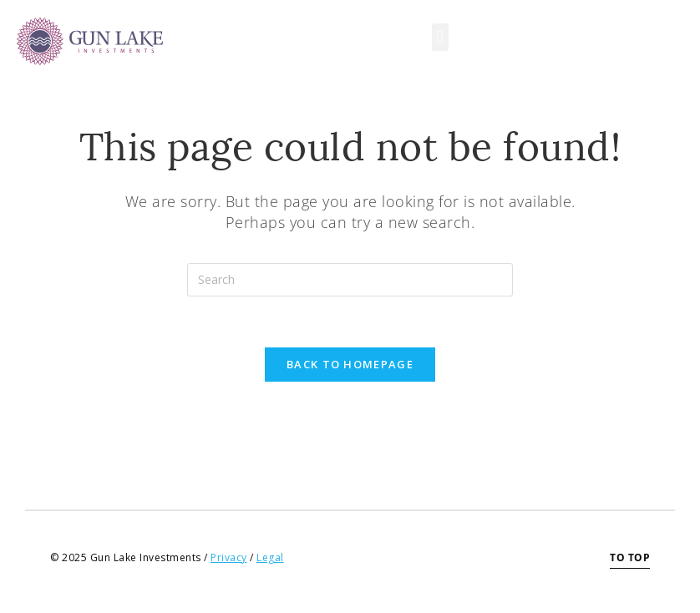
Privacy (229, 557)
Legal (270, 557)
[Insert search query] (350, 280)
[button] (440, 37)
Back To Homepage (350, 364)
